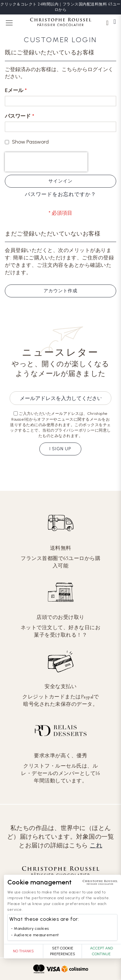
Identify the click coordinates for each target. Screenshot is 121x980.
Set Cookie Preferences (63, 951)
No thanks (23, 951)
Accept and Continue (101, 951)
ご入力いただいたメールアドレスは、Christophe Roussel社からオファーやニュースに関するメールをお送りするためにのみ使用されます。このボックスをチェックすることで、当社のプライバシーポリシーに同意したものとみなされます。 (60, 425)
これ (96, 845)
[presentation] (46, 162)
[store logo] (61, 23)
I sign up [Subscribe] (60, 449)
